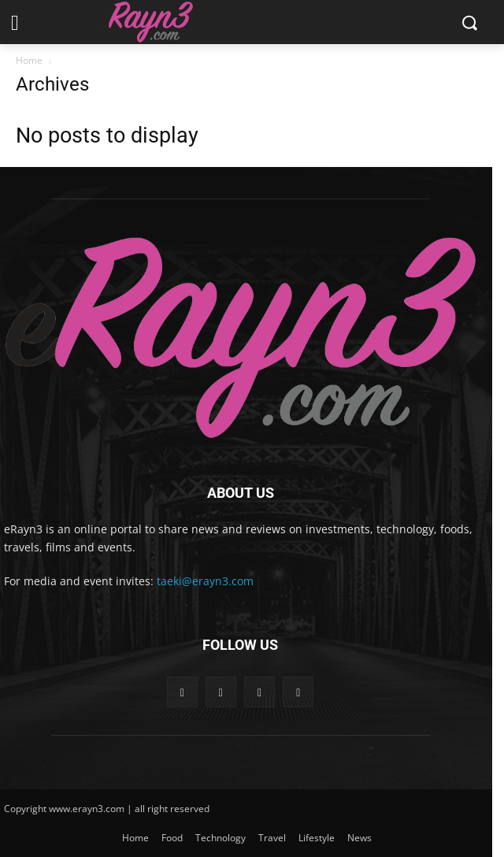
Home (29, 60)
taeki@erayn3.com (205, 581)
